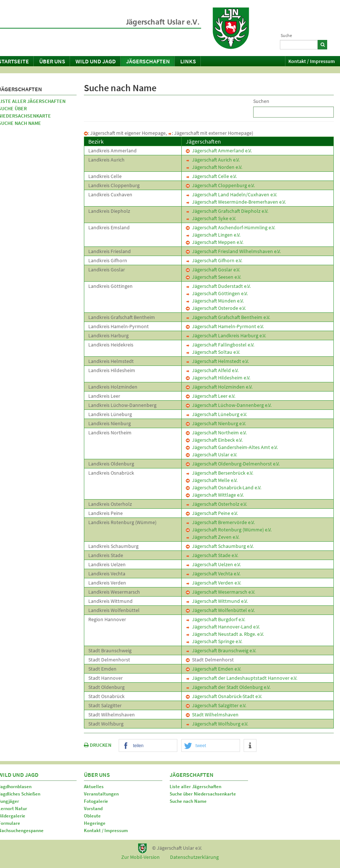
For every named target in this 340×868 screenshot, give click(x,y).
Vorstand (93, 808)
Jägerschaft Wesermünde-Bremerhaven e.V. (236, 202)
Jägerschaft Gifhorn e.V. (214, 260)
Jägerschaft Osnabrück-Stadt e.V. (224, 696)
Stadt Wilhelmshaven (212, 715)
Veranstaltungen (101, 794)
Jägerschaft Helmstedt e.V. (217, 361)
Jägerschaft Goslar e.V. (213, 270)
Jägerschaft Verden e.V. (213, 583)
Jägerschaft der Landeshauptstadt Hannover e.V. (241, 678)
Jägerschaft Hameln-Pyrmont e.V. (225, 326)
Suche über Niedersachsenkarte (203, 794)
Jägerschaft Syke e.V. (211, 218)
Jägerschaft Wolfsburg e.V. (217, 724)
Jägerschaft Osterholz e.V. (216, 504)
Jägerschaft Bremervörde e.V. (220, 522)
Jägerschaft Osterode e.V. (216, 308)
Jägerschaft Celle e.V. (211, 176)
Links (188, 61)
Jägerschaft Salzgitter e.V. (216, 705)
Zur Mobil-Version (141, 857)
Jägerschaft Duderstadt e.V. (218, 286)
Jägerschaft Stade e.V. (212, 555)
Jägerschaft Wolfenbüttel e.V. (220, 610)
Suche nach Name (188, 801)
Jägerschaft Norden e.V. (214, 167)
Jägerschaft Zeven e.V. (212, 537)
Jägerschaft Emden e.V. (213, 669)
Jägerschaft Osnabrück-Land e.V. (223, 487)
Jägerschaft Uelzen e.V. (213, 564)
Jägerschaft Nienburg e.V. (216, 423)
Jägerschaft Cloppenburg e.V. (220, 185)
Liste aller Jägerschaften (195, 787)
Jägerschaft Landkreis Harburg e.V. (226, 335)
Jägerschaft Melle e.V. (212, 480)
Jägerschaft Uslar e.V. (211, 455)
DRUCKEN (98, 745)
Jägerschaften (148, 61)
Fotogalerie (96, 801)
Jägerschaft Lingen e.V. (213, 235)
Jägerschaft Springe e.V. (214, 641)
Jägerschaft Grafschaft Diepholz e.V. (227, 211)
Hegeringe (95, 823)
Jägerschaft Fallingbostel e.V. (220, 345)
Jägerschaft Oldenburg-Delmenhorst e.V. (233, 464)
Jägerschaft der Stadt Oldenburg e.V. (228, 687)
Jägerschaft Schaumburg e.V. (220, 546)
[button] (148, 746)
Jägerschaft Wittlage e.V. (215, 495)
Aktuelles (94, 787)
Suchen (261, 101)
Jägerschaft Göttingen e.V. (217, 293)
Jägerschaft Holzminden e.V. (219, 387)
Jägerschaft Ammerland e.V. (219, 151)
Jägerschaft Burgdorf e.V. (215, 619)
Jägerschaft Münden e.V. (215, 301)
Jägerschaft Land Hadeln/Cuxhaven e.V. (231, 194)
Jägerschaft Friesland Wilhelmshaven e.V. (233, 251)
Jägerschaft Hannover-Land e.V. (223, 627)
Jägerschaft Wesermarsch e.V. (220, 592)
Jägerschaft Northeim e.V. (216, 433)
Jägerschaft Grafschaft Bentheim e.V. (228, 317)
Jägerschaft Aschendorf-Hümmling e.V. (230, 227)
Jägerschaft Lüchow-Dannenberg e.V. (229, 405)
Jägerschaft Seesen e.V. (213, 277)
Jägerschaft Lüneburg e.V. (216, 414)
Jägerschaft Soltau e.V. (213, 352)
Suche (286, 35)
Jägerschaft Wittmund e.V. (217, 601)
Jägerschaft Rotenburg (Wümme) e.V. (229, 530)
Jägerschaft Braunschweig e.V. (221, 650)
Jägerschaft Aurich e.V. (213, 160)
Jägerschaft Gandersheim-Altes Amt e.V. (232, 447)
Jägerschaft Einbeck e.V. (214, 440)
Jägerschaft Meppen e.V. (215, 242)
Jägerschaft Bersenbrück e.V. (219, 473)
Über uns (52, 61)
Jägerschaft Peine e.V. (212, 513)
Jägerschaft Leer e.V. (210, 396)
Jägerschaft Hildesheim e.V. (218, 378)
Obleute (92, 816)
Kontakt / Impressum (312, 61)
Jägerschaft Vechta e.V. (213, 574)
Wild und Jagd (96, 61)
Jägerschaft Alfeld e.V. (212, 370)
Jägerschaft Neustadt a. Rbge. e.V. (225, 634)
